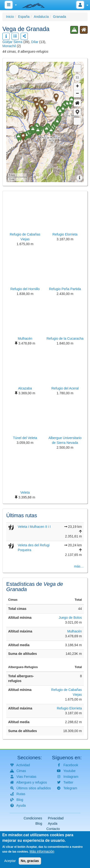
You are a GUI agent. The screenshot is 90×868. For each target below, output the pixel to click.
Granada (60, 17)
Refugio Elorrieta (69, 708)
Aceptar (10, 861)
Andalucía (41, 17)
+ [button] (77, 87)
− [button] (77, 94)
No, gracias (30, 861)
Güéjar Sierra (12, 42)
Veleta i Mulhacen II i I (34, 527)
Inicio (10, 17)
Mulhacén (75, 631)
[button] (77, 112)
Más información (42, 851)
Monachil (9, 46)
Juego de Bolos (70, 618)
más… (79, 566)
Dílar (35, 42)
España (24, 17)
